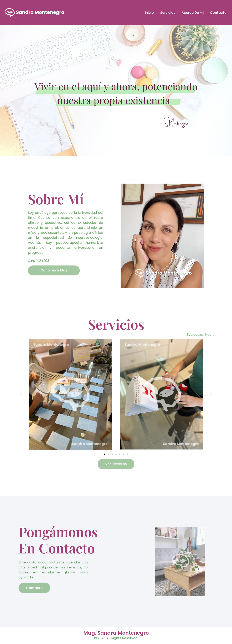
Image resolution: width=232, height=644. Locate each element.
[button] (21, 395)
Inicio (149, 13)
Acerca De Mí (193, 13)
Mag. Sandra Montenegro (116, 633)
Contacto (218, 13)
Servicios (168, 13)
